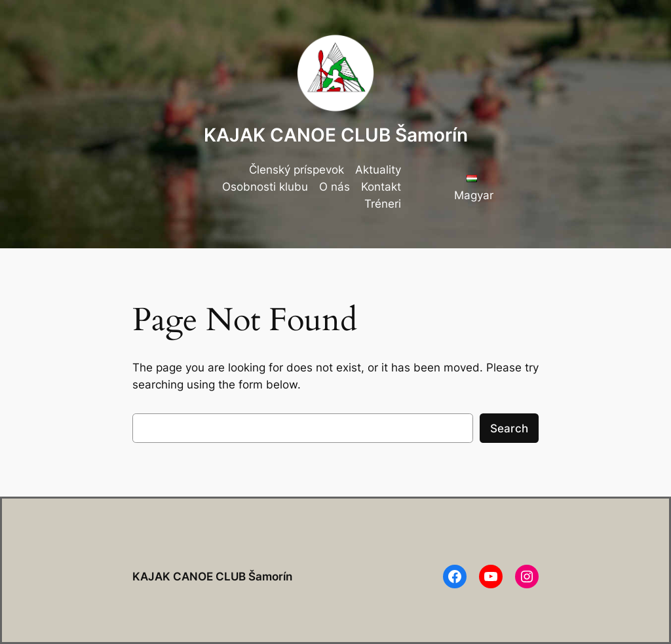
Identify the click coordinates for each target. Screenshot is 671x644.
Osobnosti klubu (265, 187)
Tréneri (383, 204)
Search (509, 428)
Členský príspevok (297, 170)
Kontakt (381, 187)
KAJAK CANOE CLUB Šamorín (336, 135)
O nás (335, 187)
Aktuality (378, 170)
